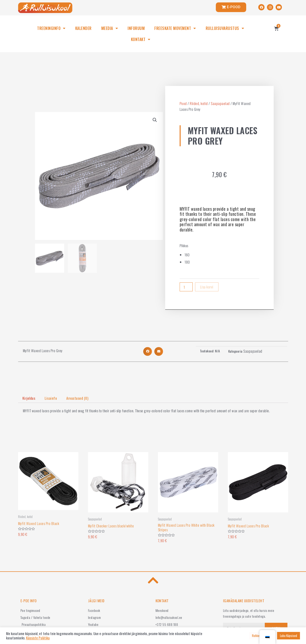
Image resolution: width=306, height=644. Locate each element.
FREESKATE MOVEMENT (175, 28)
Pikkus (184, 245)
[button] (148, 351)
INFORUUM (136, 28)
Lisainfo (51, 398)
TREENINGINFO (51, 28)
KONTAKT (141, 39)
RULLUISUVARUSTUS (225, 28)
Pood (183, 103)
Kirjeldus (29, 398)
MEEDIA (110, 28)
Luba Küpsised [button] (289, 636)
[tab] (29, 398)
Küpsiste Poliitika (38, 638)
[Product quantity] (186, 287)
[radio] (222, 255)
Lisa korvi (207, 287)
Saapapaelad (220, 103)
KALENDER (83, 28)
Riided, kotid (199, 103)
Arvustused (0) (77, 398)
